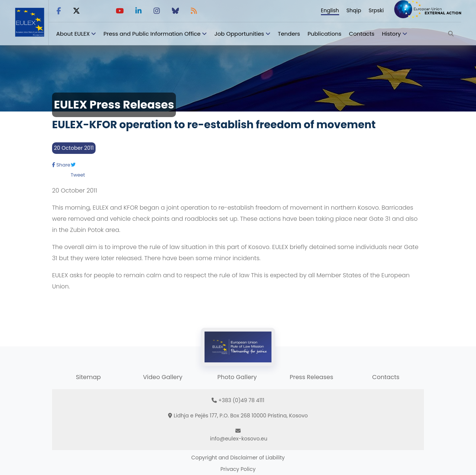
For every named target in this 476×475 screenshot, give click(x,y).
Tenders (289, 34)
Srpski (376, 10)
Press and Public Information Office (152, 34)
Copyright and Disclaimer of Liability (238, 458)
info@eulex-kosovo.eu (239, 439)
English (330, 10)
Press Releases (311, 377)
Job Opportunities (239, 34)
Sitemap (88, 377)
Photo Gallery (237, 377)
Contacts (362, 34)
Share (61, 165)
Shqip (354, 10)
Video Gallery (163, 377)
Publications (324, 34)
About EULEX (73, 34)
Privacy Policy (238, 469)
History (391, 34)
